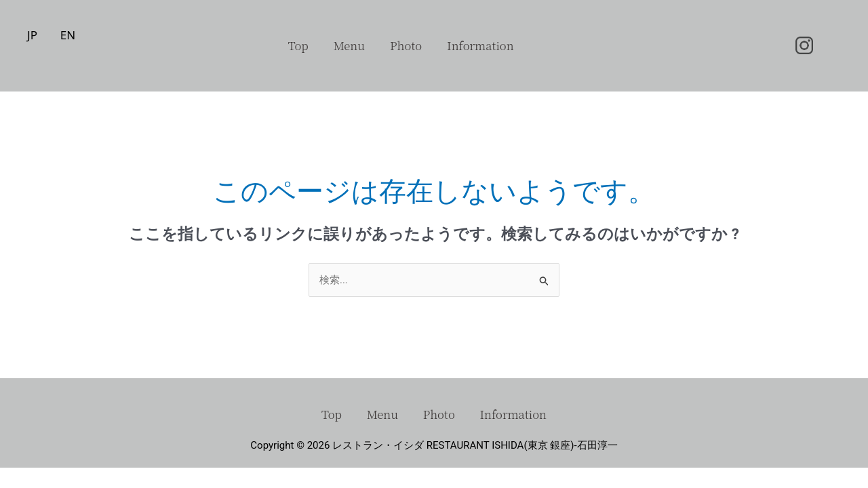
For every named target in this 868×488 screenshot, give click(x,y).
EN (68, 35)
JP (32, 35)
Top (294, 46)
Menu (348, 46)
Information (485, 46)
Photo (407, 46)
